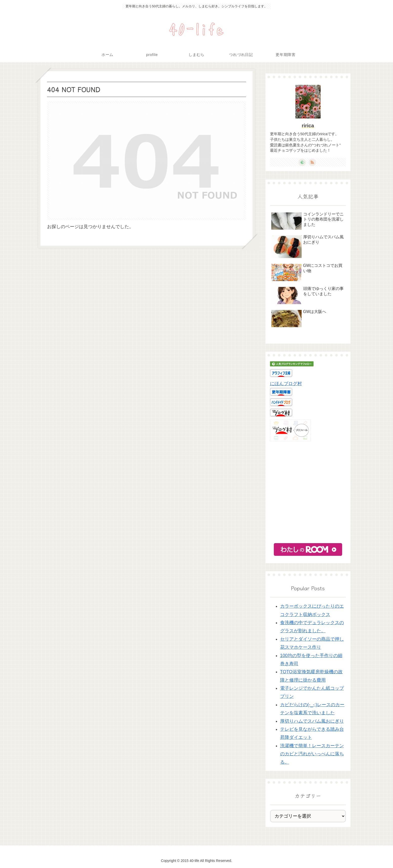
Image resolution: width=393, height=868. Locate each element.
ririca (308, 126)
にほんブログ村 (286, 384)
